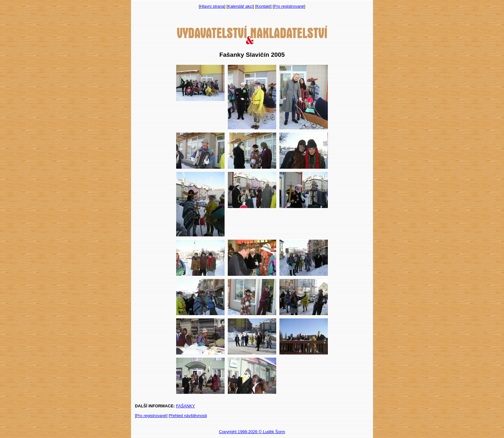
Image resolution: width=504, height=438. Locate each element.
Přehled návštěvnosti (188, 416)
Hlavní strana (212, 6)
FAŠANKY (185, 406)
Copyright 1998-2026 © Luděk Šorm (252, 432)
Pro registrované (289, 6)
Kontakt (263, 6)
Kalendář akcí (240, 6)
